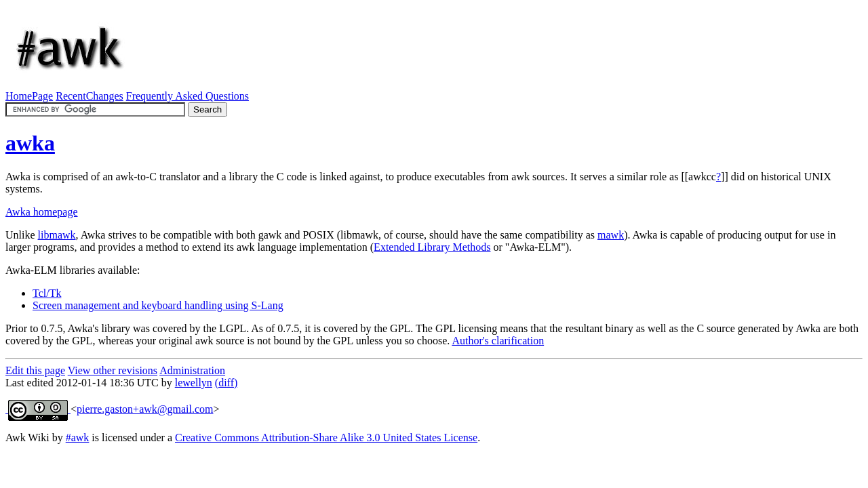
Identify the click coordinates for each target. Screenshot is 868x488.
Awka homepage (42, 212)
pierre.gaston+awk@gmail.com (145, 409)
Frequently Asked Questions (188, 96)
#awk (78, 438)
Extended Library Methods (432, 247)
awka (30, 143)
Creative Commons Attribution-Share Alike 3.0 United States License (326, 438)
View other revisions (113, 370)
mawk (611, 235)
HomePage (29, 96)
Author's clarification (498, 341)
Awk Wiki (27, 438)
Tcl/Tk (47, 293)
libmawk (57, 235)
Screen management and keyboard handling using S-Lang (158, 305)
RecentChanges (90, 96)
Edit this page (35, 370)
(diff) (226, 383)
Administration (192, 370)
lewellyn (194, 383)
